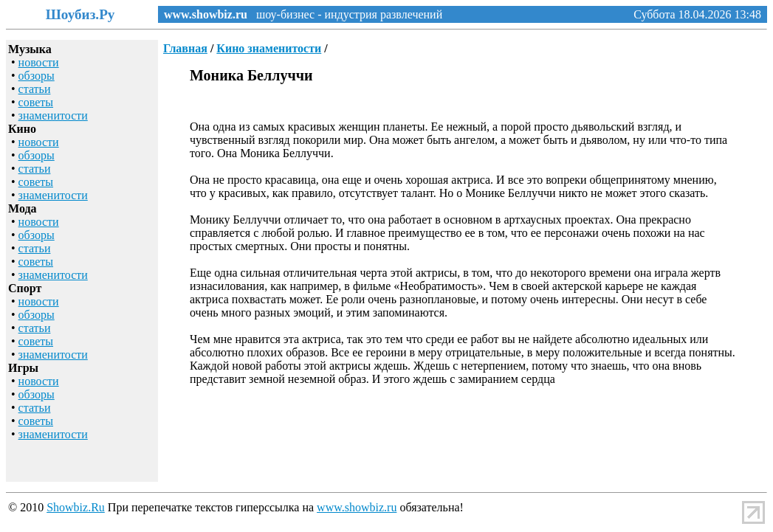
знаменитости (53, 115)
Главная (185, 48)
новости (39, 62)
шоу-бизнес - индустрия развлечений (345, 14)
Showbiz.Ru (76, 507)
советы (36, 102)
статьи (35, 89)
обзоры (37, 76)
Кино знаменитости (269, 48)
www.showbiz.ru (206, 14)
